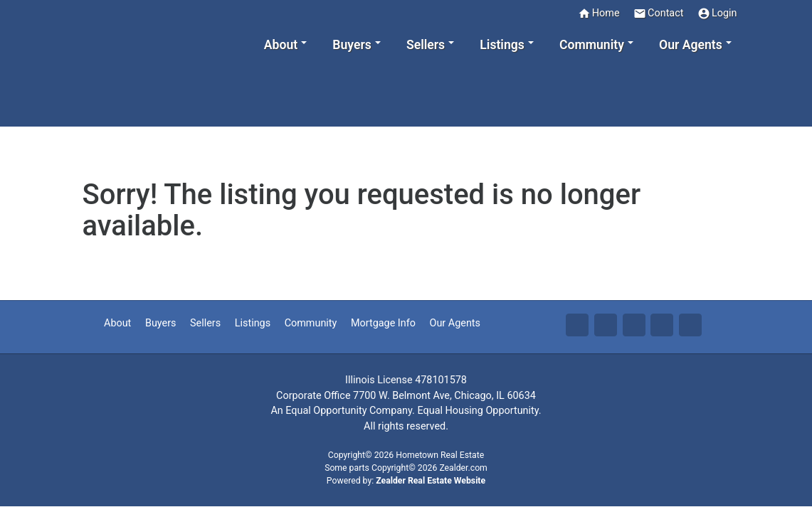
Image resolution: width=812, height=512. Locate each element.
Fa (577, 325)
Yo (690, 325)
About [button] (281, 45)
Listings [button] (502, 45)
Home (599, 14)
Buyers (161, 323)
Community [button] (592, 45)
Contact (658, 14)
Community (311, 323)
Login (717, 14)
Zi (662, 325)
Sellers (205, 323)
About (117, 323)
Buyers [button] (352, 45)
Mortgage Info (383, 323)
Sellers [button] (426, 45)
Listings (253, 323)
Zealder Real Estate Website (431, 481)
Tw (606, 325)
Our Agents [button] (691, 45)
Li (634, 325)
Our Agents (455, 323)
